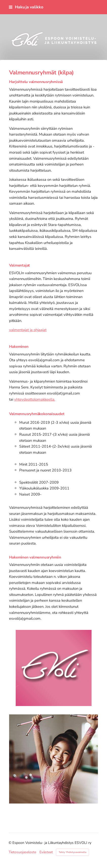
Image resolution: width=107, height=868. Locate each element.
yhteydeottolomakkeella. (35, 399)
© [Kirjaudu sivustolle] (10, 843)
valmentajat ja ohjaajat (28, 330)
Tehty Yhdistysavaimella (72, 852)
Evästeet (46, 852)
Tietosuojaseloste (22, 852)
